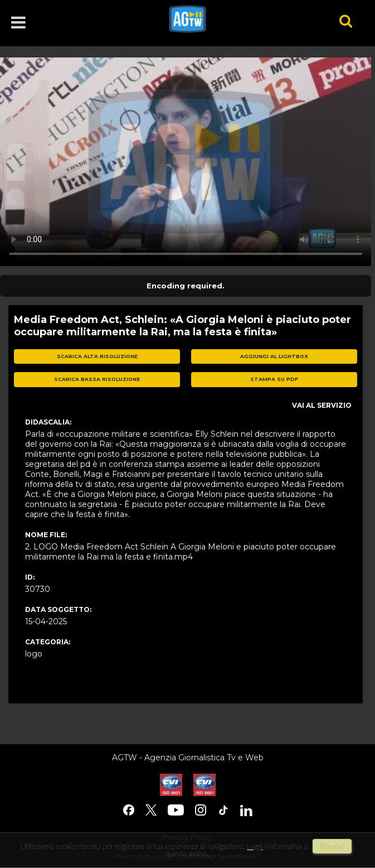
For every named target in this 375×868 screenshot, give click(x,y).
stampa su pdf (274, 379)
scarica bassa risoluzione (97, 379)
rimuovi (332, 846)
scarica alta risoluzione (97, 356)
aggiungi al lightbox (274, 356)
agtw (239, 19)
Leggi (255, 846)
